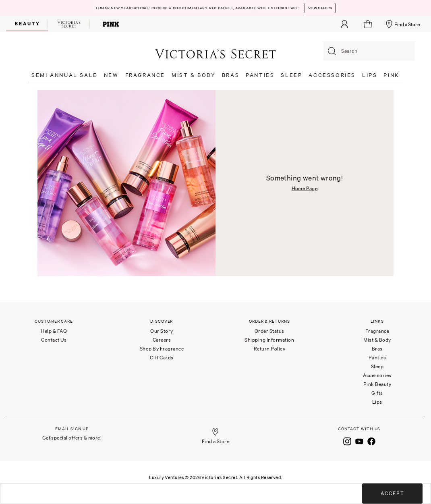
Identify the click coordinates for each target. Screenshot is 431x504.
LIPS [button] (370, 75)
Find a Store (402, 24)
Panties (377, 358)
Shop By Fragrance (162, 349)
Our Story (162, 331)
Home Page (305, 188)
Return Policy (270, 349)
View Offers (320, 8)
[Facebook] (371, 441)
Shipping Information (269, 340)
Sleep (377, 366)
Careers (162, 340)
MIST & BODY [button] (194, 75)
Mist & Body (377, 340)
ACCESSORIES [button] (332, 75)
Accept (393, 493)
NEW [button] (111, 75)
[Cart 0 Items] (369, 24)
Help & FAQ (54, 331)
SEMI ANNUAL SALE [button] (64, 75)
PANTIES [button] (260, 75)
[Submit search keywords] (332, 51)
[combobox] (369, 51)
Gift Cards (162, 358)
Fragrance (377, 331)
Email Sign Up (72, 429)
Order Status (269, 331)
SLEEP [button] (291, 75)
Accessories (377, 375)
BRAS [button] (231, 75)
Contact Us (54, 340)
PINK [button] (391, 75)
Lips (377, 402)
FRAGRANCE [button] (145, 75)
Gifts (377, 393)
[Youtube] (359, 441)
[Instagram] (347, 441)
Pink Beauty (377, 384)
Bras (377, 349)
